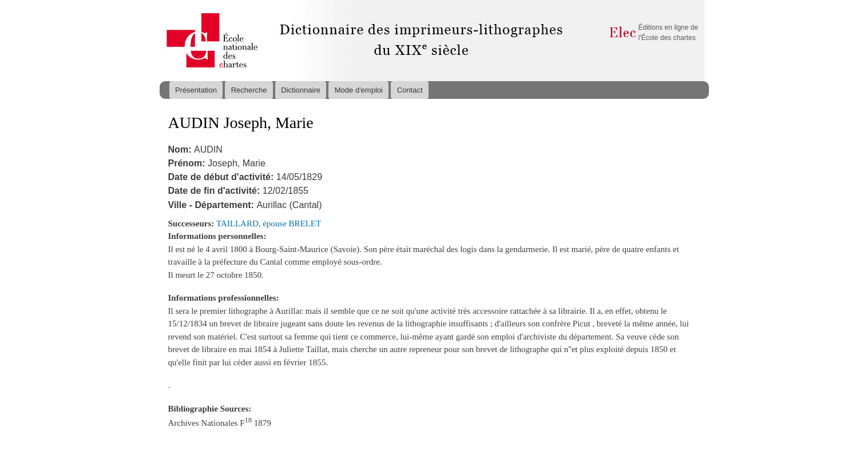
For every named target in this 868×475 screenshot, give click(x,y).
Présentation (196, 90)
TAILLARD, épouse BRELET (269, 223)
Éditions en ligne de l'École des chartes (669, 33)
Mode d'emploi (359, 90)
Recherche (249, 90)
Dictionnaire (301, 90)
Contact (410, 90)
